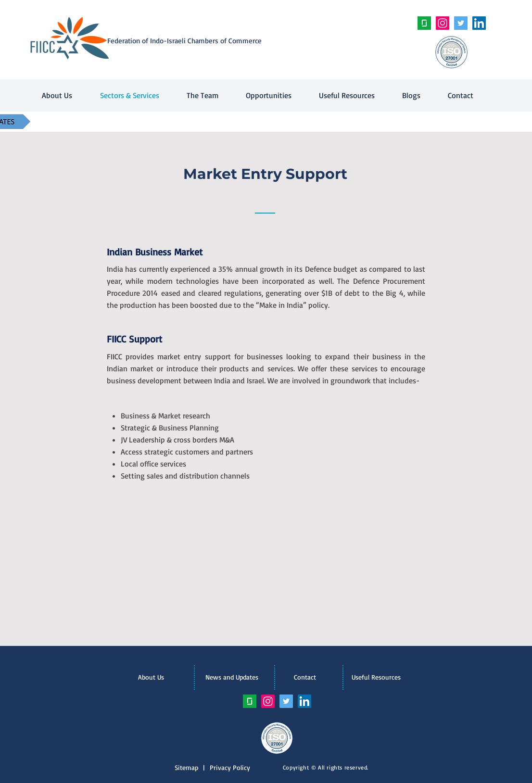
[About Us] (151, 677)
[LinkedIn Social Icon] (479, 23)
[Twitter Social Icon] (461, 23)
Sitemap (189, 767)
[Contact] (305, 677)
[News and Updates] (232, 677)
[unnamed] (424, 23)
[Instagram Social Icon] (443, 23)
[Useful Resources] (376, 677)
